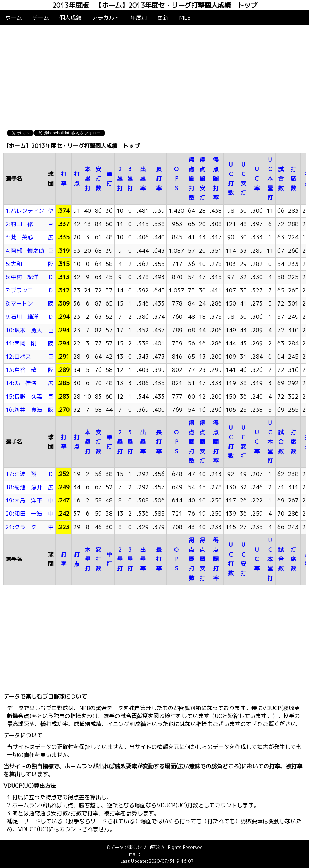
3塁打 (130, 178)
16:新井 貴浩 (24, 410)
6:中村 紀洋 (22, 277)
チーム (41, 18)
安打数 (98, 178)
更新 (163, 18)
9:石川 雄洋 (22, 317)
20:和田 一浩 (24, 514)
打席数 (293, 178)
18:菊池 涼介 (24, 487)
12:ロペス (18, 357)
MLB (185, 18)
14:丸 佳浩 (21, 383)
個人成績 (71, 18)
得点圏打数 (192, 179)
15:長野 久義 (24, 397)
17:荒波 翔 (21, 474)
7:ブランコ (19, 290)
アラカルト (106, 18)
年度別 (139, 18)
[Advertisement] (154, 77)
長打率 (159, 178)
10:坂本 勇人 (24, 330)
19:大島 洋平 (24, 500)
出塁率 (143, 178)
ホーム (14, 18)
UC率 (257, 178)
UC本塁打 (270, 179)
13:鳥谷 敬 (21, 370)
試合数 (281, 178)
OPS (176, 178)
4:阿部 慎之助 (25, 251)
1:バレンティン (25, 211)
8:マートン (19, 303)
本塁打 (88, 178)
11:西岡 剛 (21, 343)
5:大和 (14, 264)
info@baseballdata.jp (163, 854)
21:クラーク (21, 527)
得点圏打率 (216, 179)
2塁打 (120, 178)
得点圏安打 (202, 179)
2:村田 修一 (22, 224)
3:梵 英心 (19, 237)
